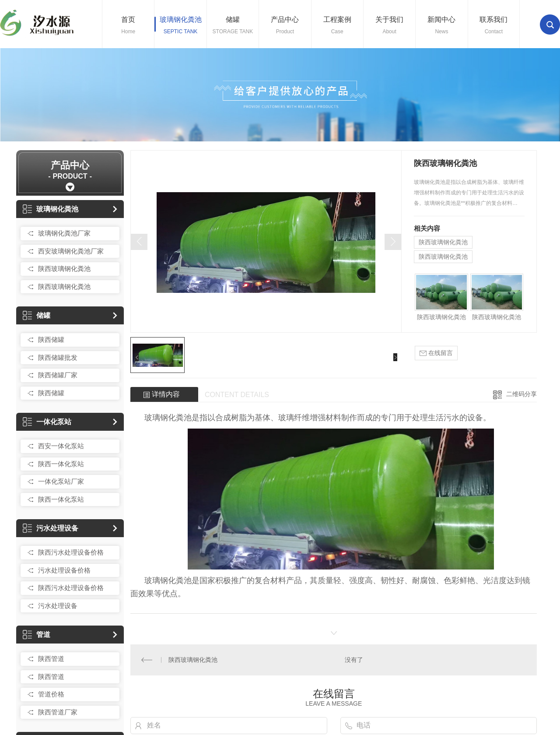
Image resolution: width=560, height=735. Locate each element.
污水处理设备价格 (64, 570)
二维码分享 (521, 394)
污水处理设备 (51, 528)
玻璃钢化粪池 (51, 209)
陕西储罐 (51, 339)
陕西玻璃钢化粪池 (64, 269)
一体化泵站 (47, 422)
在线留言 (436, 353)
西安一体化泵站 (61, 446)
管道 (37, 635)
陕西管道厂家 (58, 712)
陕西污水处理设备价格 (71, 552)
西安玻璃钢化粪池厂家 (71, 251)
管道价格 (51, 694)
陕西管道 (51, 659)
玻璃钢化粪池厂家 (64, 233)
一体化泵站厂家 (61, 481)
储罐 (37, 315)
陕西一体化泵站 (61, 464)
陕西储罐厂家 (58, 375)
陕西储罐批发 (58, 357)
